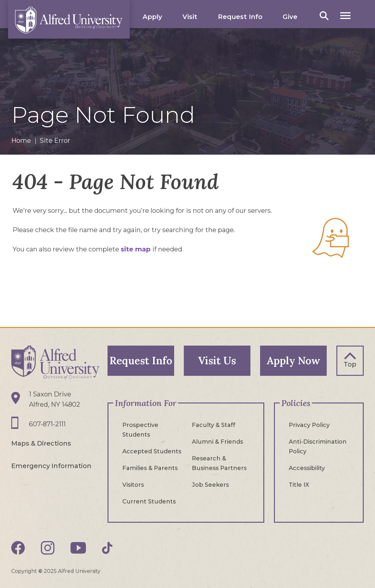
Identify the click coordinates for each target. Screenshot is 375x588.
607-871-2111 (47, 424)
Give (290, 17)
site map (136, 249)
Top (350, 364)
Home (21, 140)
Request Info (240, 17)
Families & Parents (150, 468)
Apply (152, 17)
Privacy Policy (309, 425)
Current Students (149, 502)
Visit (190, 17)
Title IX (299, 485)
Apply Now (293, 361)
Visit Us (217, 361)
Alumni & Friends (217, 442)
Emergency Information (51, 466)
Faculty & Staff (214, 425)
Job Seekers (210, 485)
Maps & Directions (41, 443)
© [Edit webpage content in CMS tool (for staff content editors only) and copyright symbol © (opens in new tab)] (40, 571)
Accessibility (307, 468)
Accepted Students (152, 451)
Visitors (133, 485)
